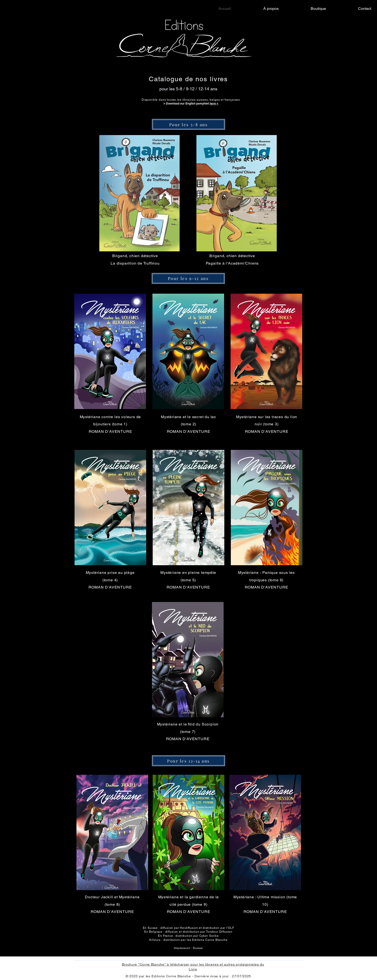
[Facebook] (361, 478)
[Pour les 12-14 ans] (188, 761)
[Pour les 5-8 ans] (188, 124)
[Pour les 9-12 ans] (188, 278)
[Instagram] (361, 498)
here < (214, 103)
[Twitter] (361, 488)
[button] (139, 193)
